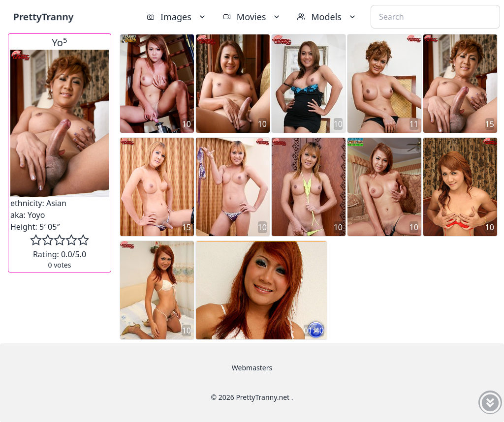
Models (327, 17)
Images (177, 17)
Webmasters (252, 368)
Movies (252, 17)
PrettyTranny (43, 16)
